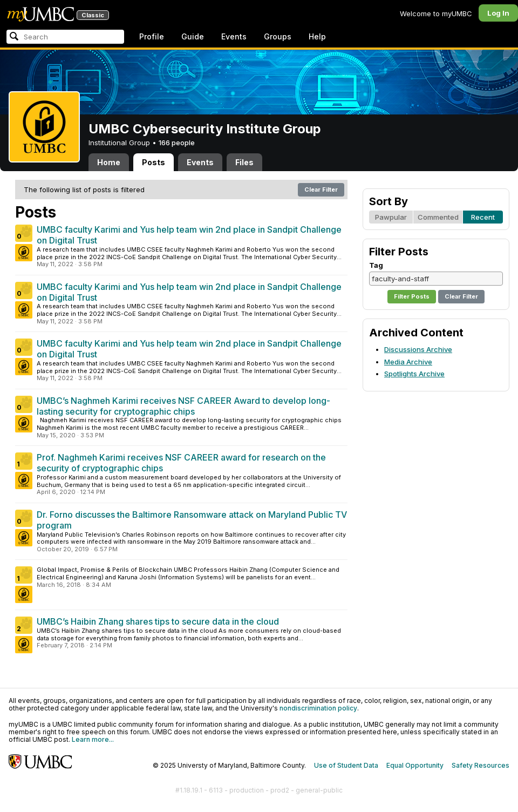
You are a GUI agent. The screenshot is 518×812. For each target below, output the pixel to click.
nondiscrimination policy (318, 708)
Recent (483, 217)
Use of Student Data (346, 765)
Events (234, 36)
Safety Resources (480, 765)
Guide (193, 36)
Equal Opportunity (415, 765)
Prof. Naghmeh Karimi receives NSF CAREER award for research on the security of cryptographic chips (181, 463)
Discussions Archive (418, 349)
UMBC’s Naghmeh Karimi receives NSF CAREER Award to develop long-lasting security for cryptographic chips (183, 406)
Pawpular (391, 217)
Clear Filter (321, 190)
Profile (152, 36)
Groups (278, 36)
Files (244, 162)
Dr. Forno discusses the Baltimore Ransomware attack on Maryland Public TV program (192, 520)
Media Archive (408, 362)
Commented (438, 217)
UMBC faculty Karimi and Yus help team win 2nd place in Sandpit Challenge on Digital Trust (189, 235)
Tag (376, 265)
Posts (154, 162)
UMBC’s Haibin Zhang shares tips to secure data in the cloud (158, 621)
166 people (177, 143)
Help (317, 36)
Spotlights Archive (414, 374)
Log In (498, 13)
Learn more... (93, 739)
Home (109, 162)
